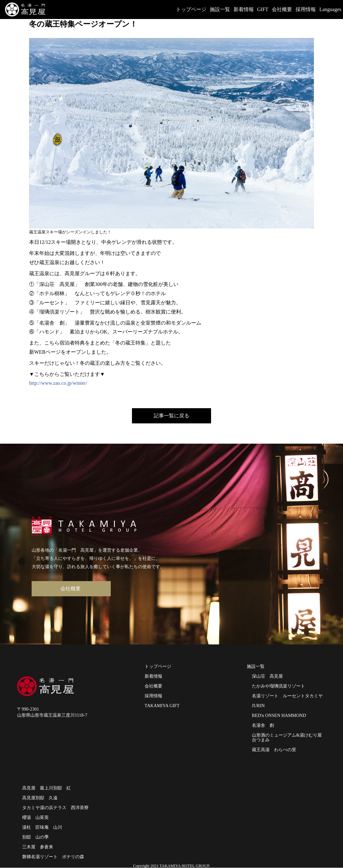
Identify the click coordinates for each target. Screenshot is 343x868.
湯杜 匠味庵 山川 (42, 827)
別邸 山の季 (35, 837)
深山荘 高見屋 (267, 676)
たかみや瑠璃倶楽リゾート (278, 686)
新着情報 (244, 10)
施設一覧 (220, 10)
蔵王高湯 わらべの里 (275, 750)
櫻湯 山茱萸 (35, 817)
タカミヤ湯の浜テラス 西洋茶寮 (55, 808)
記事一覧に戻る (171, 416)
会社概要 (282, 10)
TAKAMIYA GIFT (163, 706)
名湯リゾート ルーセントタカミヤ (287, 696)
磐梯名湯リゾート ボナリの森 (53, 857)
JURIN (258, 706)
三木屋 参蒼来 (38, 847)
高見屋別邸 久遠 (40, 798)
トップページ (191, 10)
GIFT (263, 10)
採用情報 (306, 10)
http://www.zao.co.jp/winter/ (58, 383)
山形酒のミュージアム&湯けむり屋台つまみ (287, 737)
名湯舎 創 (263, 725)
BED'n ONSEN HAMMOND (279, 715)
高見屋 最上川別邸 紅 (47, 788)
